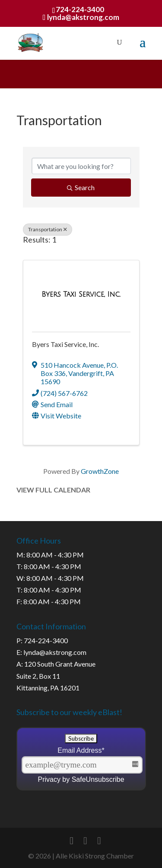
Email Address (81, 750)
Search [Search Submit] (81, 187)
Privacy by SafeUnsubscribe (81, 779)
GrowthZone (100, 471)
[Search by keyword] (81, 166)
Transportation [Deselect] (48, 229)
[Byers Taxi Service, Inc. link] (81, 294)
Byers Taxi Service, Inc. (65, 344)
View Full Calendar (53, 490)
